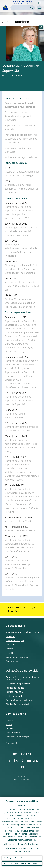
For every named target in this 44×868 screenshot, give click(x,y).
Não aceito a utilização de (24, 863)
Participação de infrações (18, 737)
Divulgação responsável (17, 704)
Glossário (10, 636)
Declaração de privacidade (19, 684)
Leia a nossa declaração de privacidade (24, 844)
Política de (15, 688)
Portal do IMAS (13, 733)
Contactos (11, 645)
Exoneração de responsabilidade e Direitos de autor (23, 678)
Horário (9, 653)
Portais (9, 720)
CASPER (9, 728)
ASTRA (9, 724)
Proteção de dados (15, 696)
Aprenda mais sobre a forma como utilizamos (24, 850)
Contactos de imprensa (17, 657)
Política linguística (15, 692)
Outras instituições (15, 640)
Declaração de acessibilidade (20, 700)
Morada (10, 649)
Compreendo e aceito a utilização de (24, 858)
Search (32, 8)
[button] (39, 3)
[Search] (21, 8)
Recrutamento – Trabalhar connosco (24, 632)
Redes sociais (12, 661)
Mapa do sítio (13, 743)
